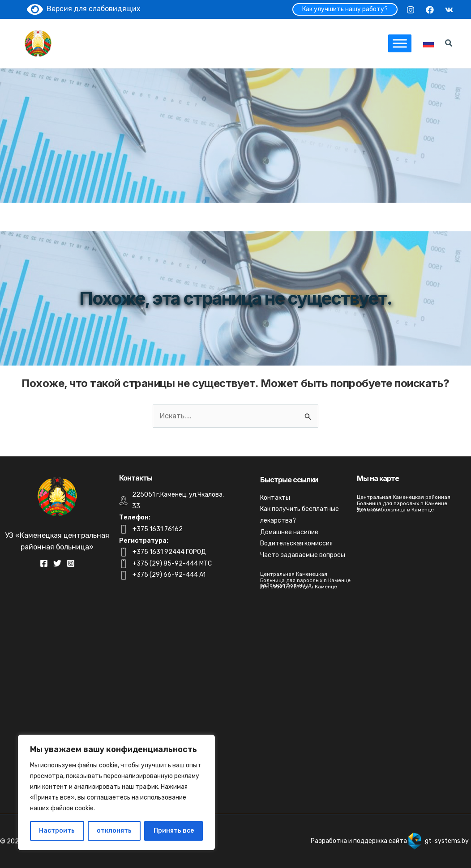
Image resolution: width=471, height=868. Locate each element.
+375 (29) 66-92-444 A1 (169, 575)
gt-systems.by (447, 841)
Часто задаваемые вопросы (303, 555)
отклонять (114, 831)
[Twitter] (57, 563)
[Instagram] (411, 10)
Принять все (174, 831)
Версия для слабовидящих (84, 9)
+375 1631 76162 (158, 529)
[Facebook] (430, 10)
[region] (116, 792)
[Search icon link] (449, 44)
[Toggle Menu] (400, 43)
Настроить (57, 831)
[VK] (449, 10)
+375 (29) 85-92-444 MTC (172, 564)
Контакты (275, 498)
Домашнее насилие (289, 532)
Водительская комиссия (296, 543)
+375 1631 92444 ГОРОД (169, 552)
